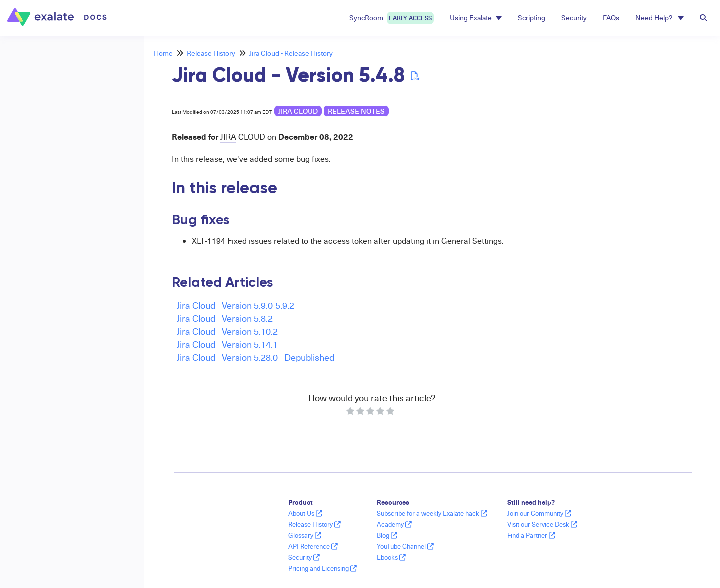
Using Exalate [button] (476, 18)
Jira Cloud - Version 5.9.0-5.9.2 (236, 305)
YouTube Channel (405, 546)
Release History (211, 53)
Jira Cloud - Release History (291, 53)
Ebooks (391, 557)
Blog (387, 535)
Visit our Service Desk (542, 524)
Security (574, 18)
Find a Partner (531, 535)
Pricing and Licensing (323, 568)
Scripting (532, 18)
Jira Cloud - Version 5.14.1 (227, 344)
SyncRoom (392, 18)
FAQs (611, 18)
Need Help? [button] (660, 18)
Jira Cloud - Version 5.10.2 (227, 331)
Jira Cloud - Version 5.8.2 (225, 318)
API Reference (313, 546)
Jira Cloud (298, 111)
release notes (356, 111)
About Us (305, 513)
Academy (394, 524)
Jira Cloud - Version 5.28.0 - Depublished (256, 357)
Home (163, 53)
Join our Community (539, 513)
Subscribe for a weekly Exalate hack (432, 513)
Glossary (305, 535)
